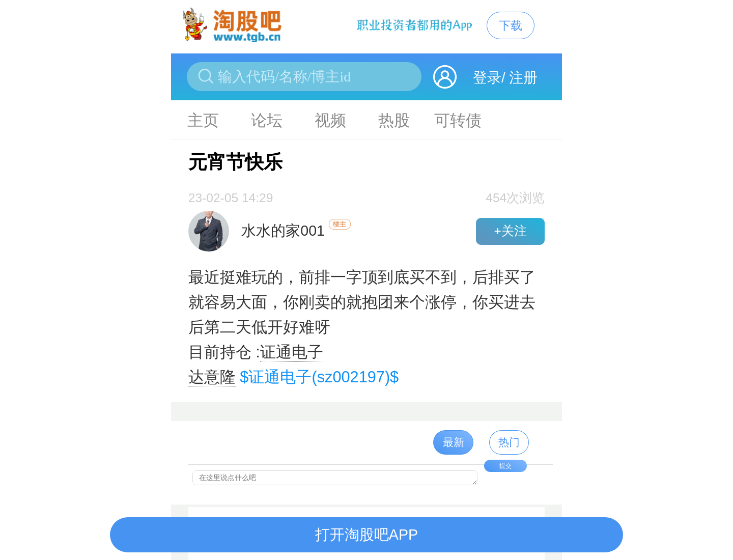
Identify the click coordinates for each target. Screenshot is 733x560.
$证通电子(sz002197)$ (319, 377)
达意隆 (212, 377)
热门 (509, 442)
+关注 (510, 231)
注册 (523, 78)
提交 (505, 466)
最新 (454, 442)
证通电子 (292, 352)
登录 (487, 78)
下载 (511, 25)
